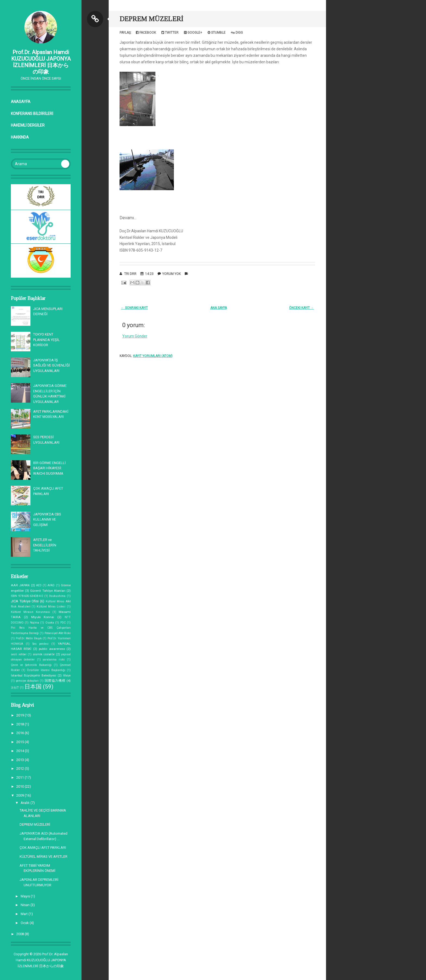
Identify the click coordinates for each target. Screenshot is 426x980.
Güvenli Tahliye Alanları (48, 591)
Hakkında (20, 137)
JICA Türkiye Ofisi (25, 601)
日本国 (33, 687)
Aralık (26, 803)
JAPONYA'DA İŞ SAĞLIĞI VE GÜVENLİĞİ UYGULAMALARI (51, 365)
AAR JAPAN (20, 585)
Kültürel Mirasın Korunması (30, 612)
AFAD (51, 585)
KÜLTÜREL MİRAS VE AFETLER (43, 857)
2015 (21, 742)
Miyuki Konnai (43, 617)
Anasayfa (21, 102)
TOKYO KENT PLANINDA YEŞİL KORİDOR (46, 340)
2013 (21, 760)
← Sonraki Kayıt (134, 308)
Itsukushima (57, 596)
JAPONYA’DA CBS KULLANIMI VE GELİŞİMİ (47, 519)
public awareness (52, 649)
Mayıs (26, 896)
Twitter (170, 33)
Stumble (217, 33)
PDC (63, 623)
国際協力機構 (55, 681)
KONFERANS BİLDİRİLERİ (32, 114)
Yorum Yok (171, 274)
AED (39, 585)
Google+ (193, 33)
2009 (21, 795)
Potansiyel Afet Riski (58, 633)
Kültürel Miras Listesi (51, 607)
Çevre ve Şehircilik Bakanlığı (31, 665)
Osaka (50, 623)
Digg (237, 33)
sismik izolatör (44, 654)
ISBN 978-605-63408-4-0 (27, 596)
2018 (21, 724)
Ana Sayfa (219, 308)
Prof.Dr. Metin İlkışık (29, 638)
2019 (21, 715)
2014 (21, 751)
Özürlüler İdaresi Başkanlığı (46, 670)
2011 (21, 777)
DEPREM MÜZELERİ (35, 824)
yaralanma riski (54, 660)
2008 (21, 934)
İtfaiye (67, 676)
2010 (21, 786)
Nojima (35, 623)
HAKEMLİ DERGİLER (28, 125)
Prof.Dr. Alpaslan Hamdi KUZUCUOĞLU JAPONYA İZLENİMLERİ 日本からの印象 (41, 62)
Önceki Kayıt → (301, 308)
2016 (21, 733)
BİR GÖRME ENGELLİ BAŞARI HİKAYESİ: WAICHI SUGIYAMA (49, 468)
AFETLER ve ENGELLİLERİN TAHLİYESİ (45, 545)
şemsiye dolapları (27, 681)
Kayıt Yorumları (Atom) (153, 356)
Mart (25, 914)
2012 (21, 768)
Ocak (25, 923)
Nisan (26, 905)
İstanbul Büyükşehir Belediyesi (34, 675)
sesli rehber (19, 654)
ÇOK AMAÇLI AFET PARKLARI (43, 848)
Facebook (146, 33)
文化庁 (15, 688)
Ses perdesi (41, 644)
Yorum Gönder (135, 336)
